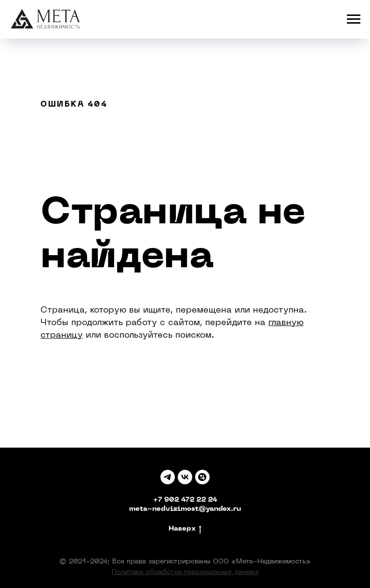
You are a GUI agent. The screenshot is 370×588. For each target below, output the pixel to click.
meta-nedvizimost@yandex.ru (185, 509)
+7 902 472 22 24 (185, 500)
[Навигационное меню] (354, 19)
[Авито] (202, 477)
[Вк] (185, 477)
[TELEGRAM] (168, 477)
